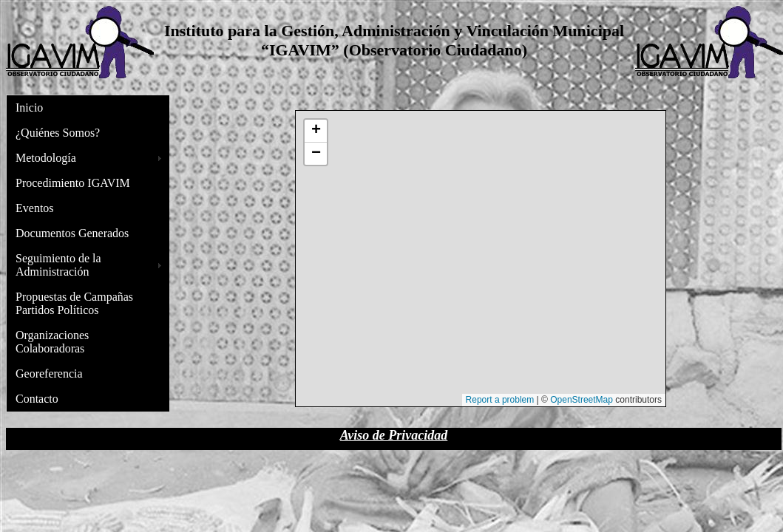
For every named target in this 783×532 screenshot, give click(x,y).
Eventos (35, 208)
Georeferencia (49, 374)
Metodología (46, 158)
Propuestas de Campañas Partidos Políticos (74, 303)
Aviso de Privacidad (394, 435)
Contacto (37, 399)
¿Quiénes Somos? (58, 133)
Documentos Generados (72, 233)
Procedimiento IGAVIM (73, 183)
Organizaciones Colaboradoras (52, 342)
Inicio (29, 108)
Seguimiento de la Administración (58, 265)
